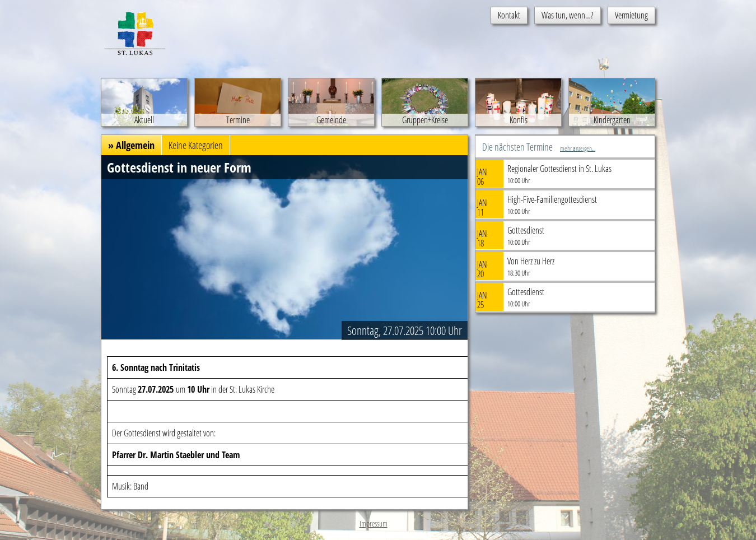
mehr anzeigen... (578, 148)
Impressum (374, 523)
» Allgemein (131, 145)
